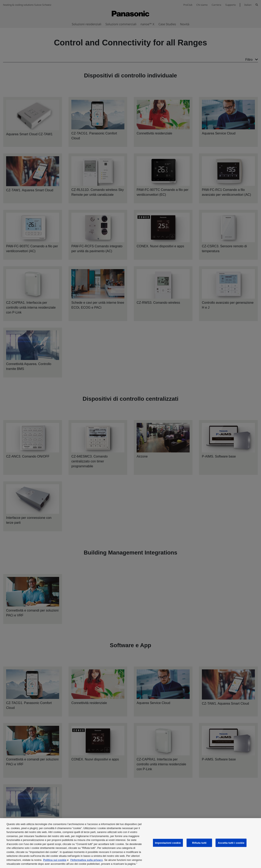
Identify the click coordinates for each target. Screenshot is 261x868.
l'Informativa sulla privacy (87, 860)
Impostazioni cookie (168, 843)
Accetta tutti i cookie (231, 843)
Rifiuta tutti (199, 843)
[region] (130, 843)
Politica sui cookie (55, 860)
